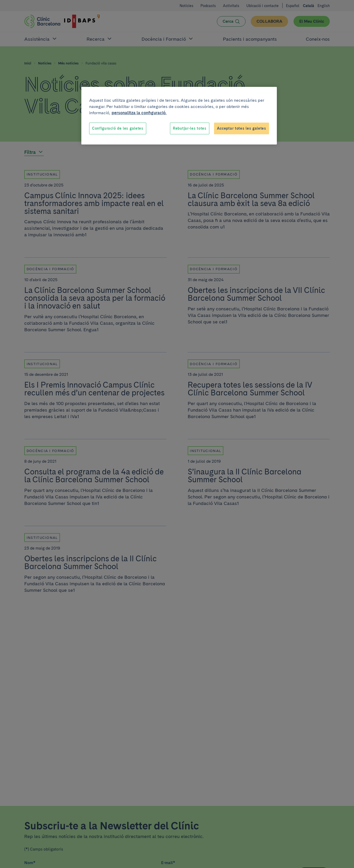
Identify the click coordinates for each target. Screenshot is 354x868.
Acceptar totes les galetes (242, 128)
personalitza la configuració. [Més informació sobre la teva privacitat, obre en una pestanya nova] (139, 113)
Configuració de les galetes (118, 128)
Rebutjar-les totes (190, 128)
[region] (179, 116)
